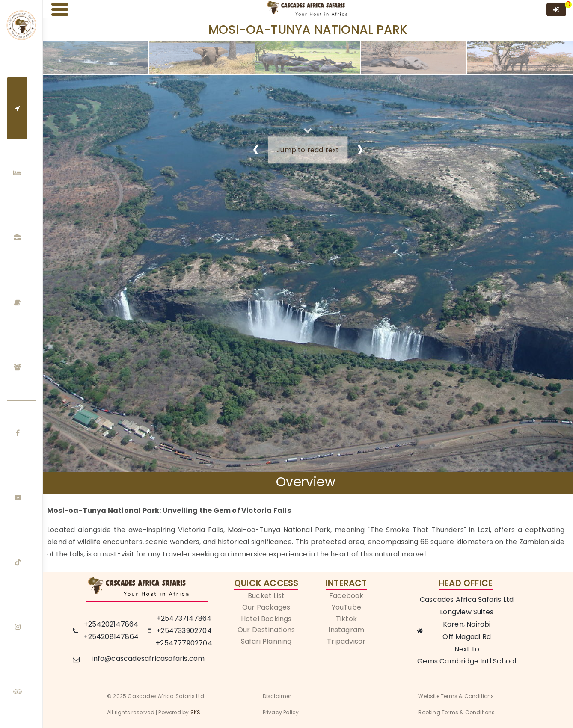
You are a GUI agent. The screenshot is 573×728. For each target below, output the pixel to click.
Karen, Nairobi (467, 624)
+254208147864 (111, 637)
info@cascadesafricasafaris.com (148, 658)
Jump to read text (308, 150)
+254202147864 (111, 624)
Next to (467, 649)
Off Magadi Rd (467, 637)
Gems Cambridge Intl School (467, 661)
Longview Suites (467, 612)
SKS (196, 712)
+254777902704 (184, 643)
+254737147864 (184, 618)
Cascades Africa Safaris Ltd (467, 599)
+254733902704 (184, 631)
